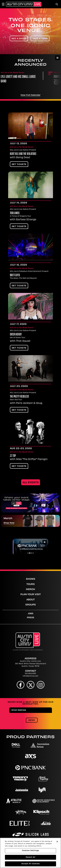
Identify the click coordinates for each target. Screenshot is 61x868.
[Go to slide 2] (30, 553)
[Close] (57, 853)
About (31, 600)
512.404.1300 (30, 674)
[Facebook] (20, 685)
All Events (31, 483)
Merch (30, 589)
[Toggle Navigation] (4, 4)
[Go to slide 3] (31, 553)
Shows (31, 579)
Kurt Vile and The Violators (23, 154)
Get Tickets (19, 164)
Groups (31, 605)
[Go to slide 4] (33, 553)
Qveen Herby (16, 335)
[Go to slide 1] (28, 553)
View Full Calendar (30, 95)
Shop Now (9, 523)
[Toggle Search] (57, 4)
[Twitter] (30, 685)
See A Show (19, 39)
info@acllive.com (30, 676)
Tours (31, 584)
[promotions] (30, 503)
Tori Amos (15, 213)
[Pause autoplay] (57, 58)
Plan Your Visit (31, 595)
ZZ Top (13, 456)
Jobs (31, 614)
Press (30, 618)
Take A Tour (40, 39)
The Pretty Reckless (19, 397)
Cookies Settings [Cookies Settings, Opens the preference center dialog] (30, 862)
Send (32, 720)
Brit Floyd (15, 275)
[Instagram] (41, 685)
